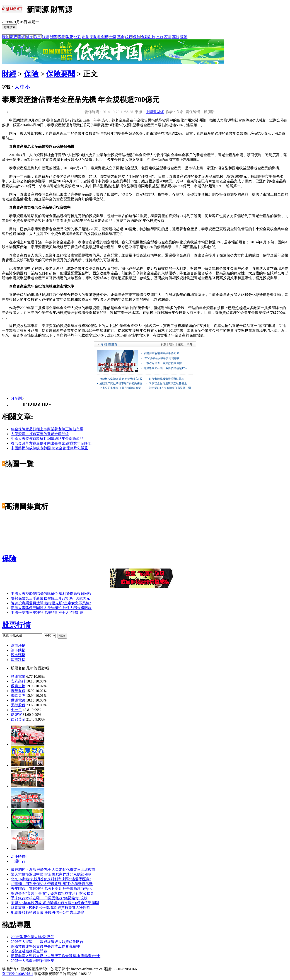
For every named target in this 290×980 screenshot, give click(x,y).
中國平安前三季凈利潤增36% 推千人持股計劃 (47, 613)
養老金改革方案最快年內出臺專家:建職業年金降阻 (51, 443)
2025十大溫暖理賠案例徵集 (33, 961)
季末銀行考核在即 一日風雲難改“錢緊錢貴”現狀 (49, 898)
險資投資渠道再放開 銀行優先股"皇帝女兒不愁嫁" (51, 603)
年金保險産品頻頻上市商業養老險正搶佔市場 (47, 429)
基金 (121, 37)
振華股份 (18, 691)
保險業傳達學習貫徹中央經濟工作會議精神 (45, 946)
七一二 (16, 710)
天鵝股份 (18, 705)
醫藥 (53, 37)
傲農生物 (18, 686)
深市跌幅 (18, 660)
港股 (85, 37)
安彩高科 (18, 681)
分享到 (16, 398)
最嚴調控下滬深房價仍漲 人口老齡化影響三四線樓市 (53, 870)
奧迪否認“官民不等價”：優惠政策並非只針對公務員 (52, 893)
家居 (168, 37)
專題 (176, 37)
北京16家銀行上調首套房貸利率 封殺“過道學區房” (51, 879)
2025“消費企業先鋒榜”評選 (32, 937)
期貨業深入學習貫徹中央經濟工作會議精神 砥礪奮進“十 (56, 956)
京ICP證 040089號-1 (17, 974)
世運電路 (18, 700)
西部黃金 (18, 719)
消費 (69, 37)
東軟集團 (18, 696)
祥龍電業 (18, 676)
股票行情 (16, 625)
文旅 (160, 37)
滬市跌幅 (18, 650)
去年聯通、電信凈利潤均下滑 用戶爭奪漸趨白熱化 (51, 889)
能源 (45, 37)
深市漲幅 (18, 655)
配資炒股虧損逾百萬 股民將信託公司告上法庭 (48, 912)
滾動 (184, 37)
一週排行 (18, 861)
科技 (29, 37)
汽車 (37, 37)
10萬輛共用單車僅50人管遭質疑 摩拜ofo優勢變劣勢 (52, 884)
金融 (113, 37)
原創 (5, 37)
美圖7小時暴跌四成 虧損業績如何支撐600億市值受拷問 (55, 903)
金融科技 (148, 37)
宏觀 (13, 37)
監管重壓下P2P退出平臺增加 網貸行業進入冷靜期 (51, 908)
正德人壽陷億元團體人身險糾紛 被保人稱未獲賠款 (51, 608)
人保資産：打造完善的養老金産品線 (40, 434)
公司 (77, 37)
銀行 (129, 37)
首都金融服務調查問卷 (29, 951)
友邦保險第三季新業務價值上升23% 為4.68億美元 (50, 598)
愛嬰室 (16, 715)
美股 (93, 37)
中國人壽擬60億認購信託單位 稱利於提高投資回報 (51, 594)
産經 (21, 37)
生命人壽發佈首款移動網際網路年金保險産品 (47, 439)
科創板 (103, 37)
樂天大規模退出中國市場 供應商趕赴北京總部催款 (51, 874)
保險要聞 (61, 74)
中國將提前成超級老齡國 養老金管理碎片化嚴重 (49, 448)
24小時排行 (20, 856)
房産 (61, 37)
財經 (9, 74)
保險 (137, 37)
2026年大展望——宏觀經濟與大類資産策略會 (47, 942)
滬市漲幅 (18, 645)
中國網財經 (155, 112)
